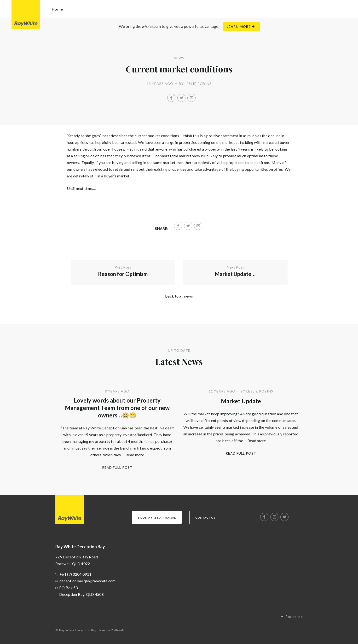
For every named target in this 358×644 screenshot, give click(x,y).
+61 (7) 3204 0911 (75, 574)
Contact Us (205, 518)
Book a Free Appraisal (157, 518)
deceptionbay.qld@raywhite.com (88, 581)
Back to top (294, 617)
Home (57, 9)
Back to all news (179, 296)
